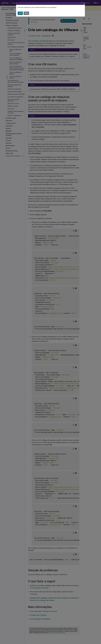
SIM (20, 13)
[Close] (84, 4)
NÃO (26, 13)
